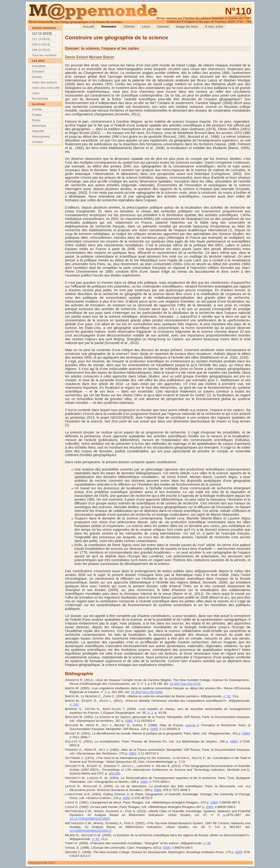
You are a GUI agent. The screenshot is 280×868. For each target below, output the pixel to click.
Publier (37, 115)
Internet (163, 26)
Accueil (89, 26)
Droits (36, 120)
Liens (36, 93)
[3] (67, 425)
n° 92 (227, 696)
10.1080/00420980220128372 (90, 831)
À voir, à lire (214, 26)
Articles (129, 26)
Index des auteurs (45, 82)
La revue (39, 104)
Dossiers (38, 71)
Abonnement (41, 136)
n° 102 (74, 704)
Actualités (39, 66)
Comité (37, 109)
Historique (39, 126)
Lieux (146, 26)
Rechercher (40, 99)
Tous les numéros (44, 55)
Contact (38, 142)
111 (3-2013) (41, 39)
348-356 (114, 773)
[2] (209, 395)
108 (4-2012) (41, 50)
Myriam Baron (102, 57)
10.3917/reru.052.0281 (147, 692)
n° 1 (150, 713)
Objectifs (38, 131)
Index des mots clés (46, 88)
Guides (37, 77)
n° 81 (95, 839)
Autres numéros (44, 28)
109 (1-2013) (41, 44)
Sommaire (109, 26)
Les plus (38, 61)
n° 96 (207, 843)
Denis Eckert (77, 57)
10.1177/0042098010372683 (89, 819)
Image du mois (187, 26)
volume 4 (192, 725)
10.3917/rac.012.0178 (185, 684)
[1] (230, 230)
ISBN (129, 721)
